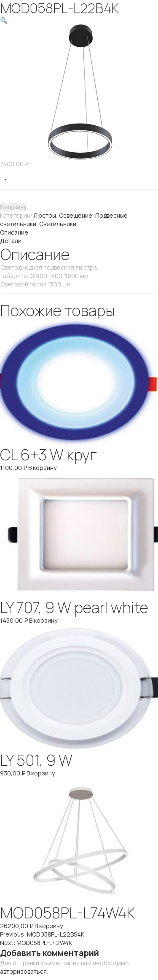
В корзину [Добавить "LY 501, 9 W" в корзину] (41, 773)
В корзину (13, 207)
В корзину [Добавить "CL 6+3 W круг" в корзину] (42, 468)
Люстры (45, 215)
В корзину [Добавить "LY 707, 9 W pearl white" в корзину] (43, 620)
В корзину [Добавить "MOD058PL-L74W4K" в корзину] (49, 926)
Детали (11, 241)
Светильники (58, 224)
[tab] (79, 232)
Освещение (76, 215)
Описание (14, 232)
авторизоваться (23, 971)
